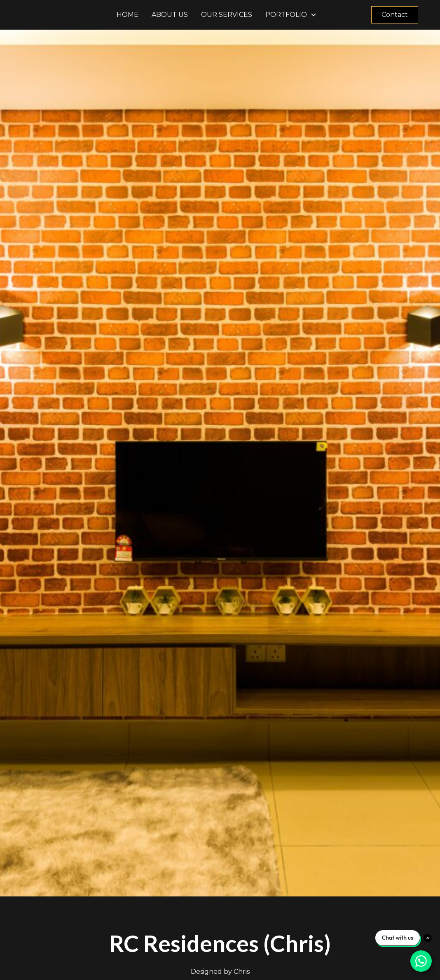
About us (170, 15)
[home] (66, 15)
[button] (291, 15)
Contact (395, 15)
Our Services (227, 15)
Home (128, 15)
